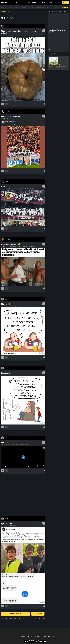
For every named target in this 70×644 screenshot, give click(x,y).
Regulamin (37, 636)
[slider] (15, 466)
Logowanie (56, 2)
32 (11, 619)
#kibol (24, 375)
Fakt (3, 186)
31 (15, 619)
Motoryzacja (55, 7)
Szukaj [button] (66, 7)
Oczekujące (30, 2)
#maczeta (25, 306)
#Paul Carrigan (25, 246)
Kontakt (23, 636)
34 (3, 619)
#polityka (11, 188)
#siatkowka (12, 246)
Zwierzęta (4, 7)
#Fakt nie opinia (30, 188)
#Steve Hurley (18, 246)
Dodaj (17, 2)
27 (32, 619)
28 (27, 619)
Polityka (31, 7)
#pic (17, 35)
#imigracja (16, 306)
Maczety (6, 304)
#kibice (15, 35)
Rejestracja (65, 2)
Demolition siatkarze (11, 244)
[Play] (3, 466)
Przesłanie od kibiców (10, 116)
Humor (10, 7)
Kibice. (5, 443)
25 (40, 619)
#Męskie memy (31, 246)
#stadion (20, 35)
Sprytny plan (6, 523)
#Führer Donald (23, 188)
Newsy (48, 7)
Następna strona (16, 614)
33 (7, 619)
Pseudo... (6, 373)
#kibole (11, 306)
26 (36, 619)
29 (23, 619)
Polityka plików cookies (49, 636)
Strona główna (5, 12)
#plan (14, 525)
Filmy (40, 2)
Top (47, 2)
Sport (2, 445)
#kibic (15, 375)
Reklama (30, 636)
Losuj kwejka (39, 614)
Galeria (16, 7)
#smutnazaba (9, 445)
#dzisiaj (20, 445)
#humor (8, 35)
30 (19, 619)
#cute (11, 35)
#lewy (17, 445)
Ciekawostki (23, 7)
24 (44, 619)
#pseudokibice (19, 375)
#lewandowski (25, 445)
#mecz (18, 188)
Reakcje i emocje (40, 7)
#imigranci (21, 306)
